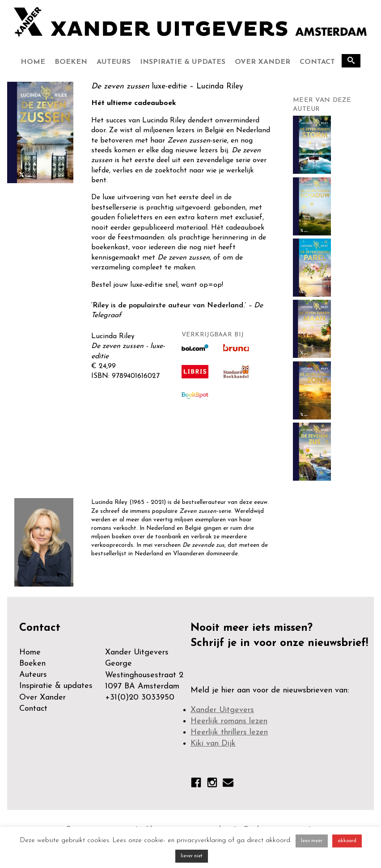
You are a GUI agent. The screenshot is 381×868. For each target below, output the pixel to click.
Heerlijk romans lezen (229, 721)
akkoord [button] (347, 841)
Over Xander (262, 62)
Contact (317, 62)
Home (33, 62)
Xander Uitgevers (222, 710)
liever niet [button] (192, 856)
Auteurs (114, 62)
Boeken (71, 62)
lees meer (312, 841)
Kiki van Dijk (213, 744)
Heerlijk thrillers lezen (229, 732)
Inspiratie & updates (183, 62)
